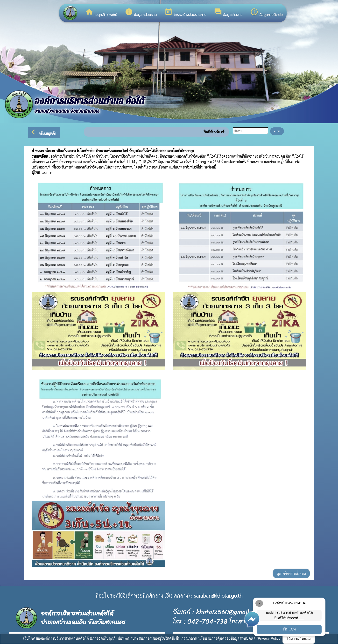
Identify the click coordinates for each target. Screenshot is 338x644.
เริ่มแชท (289, 629)
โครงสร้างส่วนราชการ (185, 13)
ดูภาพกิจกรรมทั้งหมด (291, 573)
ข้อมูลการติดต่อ (266, 13)
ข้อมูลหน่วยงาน (141, 13)
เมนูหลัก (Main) (101, 13)
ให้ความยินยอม (299, 639)
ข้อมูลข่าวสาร (228, 13)
